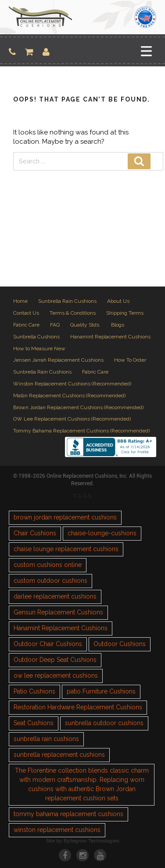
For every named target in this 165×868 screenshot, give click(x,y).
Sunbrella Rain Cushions (67, 301)
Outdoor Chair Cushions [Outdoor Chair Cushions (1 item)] (48, 644)
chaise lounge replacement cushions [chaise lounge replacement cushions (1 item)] (66, 549)
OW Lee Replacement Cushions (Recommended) (72, 419)
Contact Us (26, 313)
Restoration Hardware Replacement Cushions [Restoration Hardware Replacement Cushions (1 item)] (78, 707)
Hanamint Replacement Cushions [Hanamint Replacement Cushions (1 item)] (61, 628)
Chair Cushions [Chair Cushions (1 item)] (35, 533)
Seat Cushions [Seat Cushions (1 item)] (34, 723)
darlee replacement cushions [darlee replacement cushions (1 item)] (55, 596)
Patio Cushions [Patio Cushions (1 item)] (34, 691)
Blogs (118, 325)
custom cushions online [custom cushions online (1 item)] (48, 565)
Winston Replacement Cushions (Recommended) (72, 384)
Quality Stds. (85, 325)
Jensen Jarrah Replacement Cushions (58, 360)
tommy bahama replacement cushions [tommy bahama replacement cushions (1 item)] (68, 814)
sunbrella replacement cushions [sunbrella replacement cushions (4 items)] (59, 755)
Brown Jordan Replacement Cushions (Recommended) (78, 407)
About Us (118, 301)
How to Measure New (39, 349)
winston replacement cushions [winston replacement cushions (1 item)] (57, 830)
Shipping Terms (125, 313)
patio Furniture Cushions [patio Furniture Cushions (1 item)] (101, 691)
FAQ (55, 325)
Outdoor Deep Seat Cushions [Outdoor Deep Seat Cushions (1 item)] (55, 660)
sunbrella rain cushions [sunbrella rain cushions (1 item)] (46, 739)
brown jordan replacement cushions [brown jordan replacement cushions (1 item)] (65, 517)
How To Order (130, 360)
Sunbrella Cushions (36, 337)
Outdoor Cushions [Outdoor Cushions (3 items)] (120, 644)
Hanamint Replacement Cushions (110, 337)
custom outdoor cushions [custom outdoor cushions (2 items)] (50, 581)
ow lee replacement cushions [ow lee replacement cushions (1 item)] (56, 676)
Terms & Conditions (73, 313)
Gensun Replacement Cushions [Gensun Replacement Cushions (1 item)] (58, 612)
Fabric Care (26, 325)
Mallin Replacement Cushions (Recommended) (69, 396)
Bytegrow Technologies (91, 841)
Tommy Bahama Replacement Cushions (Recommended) (81, 431)
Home (20, 301)
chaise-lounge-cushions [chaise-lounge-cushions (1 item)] (102, 533)
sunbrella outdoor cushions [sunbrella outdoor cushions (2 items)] (104, 723)
